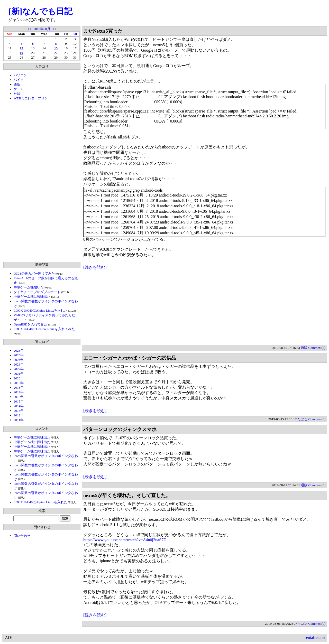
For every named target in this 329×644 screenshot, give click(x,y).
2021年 (19, 374)
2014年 (19, 406)
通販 (17, 84)
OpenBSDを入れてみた (30, 324)
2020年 (19, 378)
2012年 (19, 415)
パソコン (20, 75)
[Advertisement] (42, 181)
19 (21, 53)
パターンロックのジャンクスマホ (120, 429)
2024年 (19, 360)
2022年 (19, 369)
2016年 (19, 397)
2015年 (19, 401)
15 (56, 48)
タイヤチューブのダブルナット (37, 292)
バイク (19, 80)
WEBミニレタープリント (32, 98)
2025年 (19, 355)
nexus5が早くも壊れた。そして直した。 (127, 495)
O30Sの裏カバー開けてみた (34, 273)
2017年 (19, 392)
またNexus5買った (103, 31)
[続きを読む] (95, 267)
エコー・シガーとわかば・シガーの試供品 (130, 358)
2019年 (19, 383)
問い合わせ (22, 536)
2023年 (19, 364)
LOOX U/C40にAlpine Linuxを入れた (40, 310)
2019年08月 (42, 29)
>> (55, 29)
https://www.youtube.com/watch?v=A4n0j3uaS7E (125, 540)
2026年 (19, 351)
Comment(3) (317, 348)
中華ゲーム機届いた (29, 287)
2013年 (19, 411)
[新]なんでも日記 (40, 11)
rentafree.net (315, 637)
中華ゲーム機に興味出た (32, 297)
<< (29, 29)
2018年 (19, 388)
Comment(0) (317, 419)
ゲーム (19, 89)
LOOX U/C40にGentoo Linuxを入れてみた (44, 329)
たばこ (19, 94)
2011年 (19, 420)
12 (21, 48)
